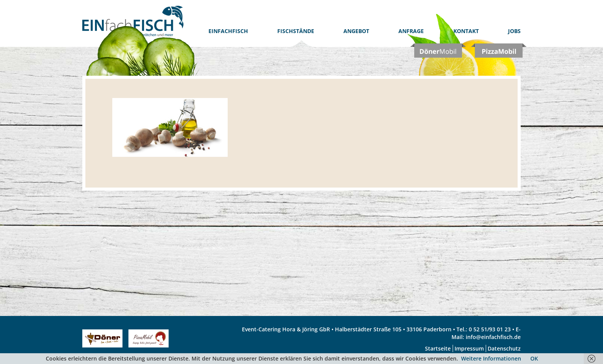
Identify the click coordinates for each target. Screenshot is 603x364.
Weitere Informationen (491, 358)
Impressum (469, 348)
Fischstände (296, 31)
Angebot (356, 31)
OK (534, 358)
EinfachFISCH (228, 31)
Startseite (438, 348)
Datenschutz (504, 348)
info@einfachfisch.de (493, 337)
